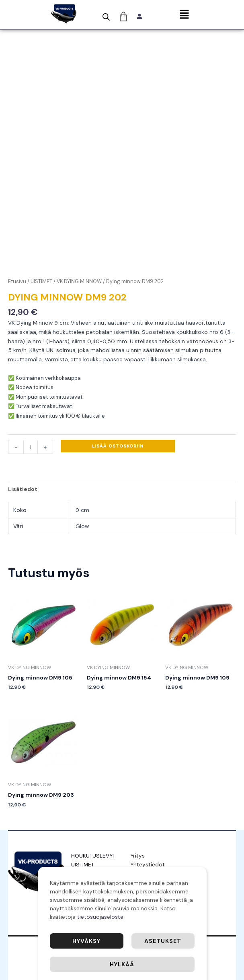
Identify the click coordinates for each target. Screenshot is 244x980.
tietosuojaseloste (100, 917)
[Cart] (124, 17)
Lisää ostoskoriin (118, 446)
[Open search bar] (106, 17)
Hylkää (122, 964)
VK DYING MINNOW (79, 282)
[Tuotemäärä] (31, 447)
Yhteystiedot (148, 864)
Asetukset (163, 941)
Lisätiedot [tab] (23, 489)
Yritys (137, 856)
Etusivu (17, 282)
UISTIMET (41, 282)
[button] (184, 15)
